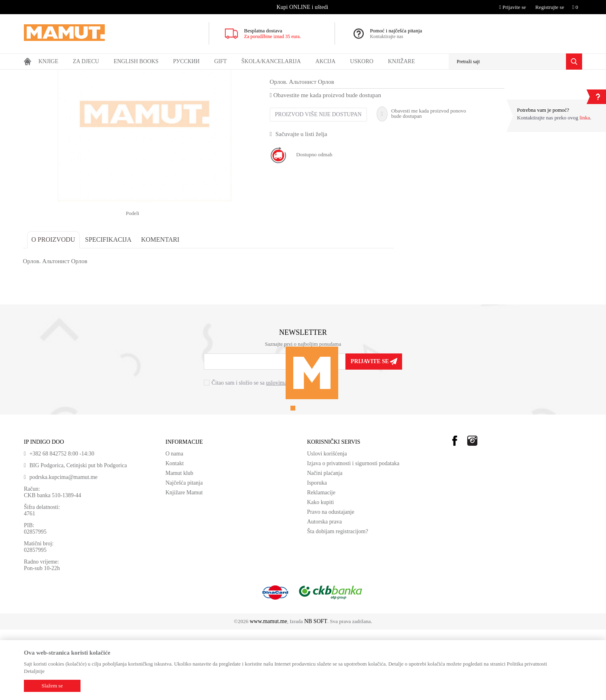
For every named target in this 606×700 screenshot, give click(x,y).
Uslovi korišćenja (327, 524)
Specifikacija (109, 310)
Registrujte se (550, 7)
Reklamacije (321, 563)
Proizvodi (57, 75)
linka (585, 118)
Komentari (161, 310)
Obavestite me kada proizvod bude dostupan (326, 166)
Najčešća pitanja (184, 553)
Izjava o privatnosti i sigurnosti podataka (353, 534)
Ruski (78, 75)
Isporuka (317, 553)
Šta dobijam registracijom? (338, 602)
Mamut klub (179, 544)
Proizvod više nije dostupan (319, 185)
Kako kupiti (321, 573)
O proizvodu (54, 310)
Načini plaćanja (325, 544)
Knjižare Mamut (184, 563)
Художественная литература (149, 75)
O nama (174, 524)
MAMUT (33, 75)
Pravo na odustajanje (331, 582)
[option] (303, 7)
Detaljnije (34, 671)
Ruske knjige (102, 75)
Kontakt (175, 534)
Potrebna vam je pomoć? (543, 110)
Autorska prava (324, 592)
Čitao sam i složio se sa (262, 453)
